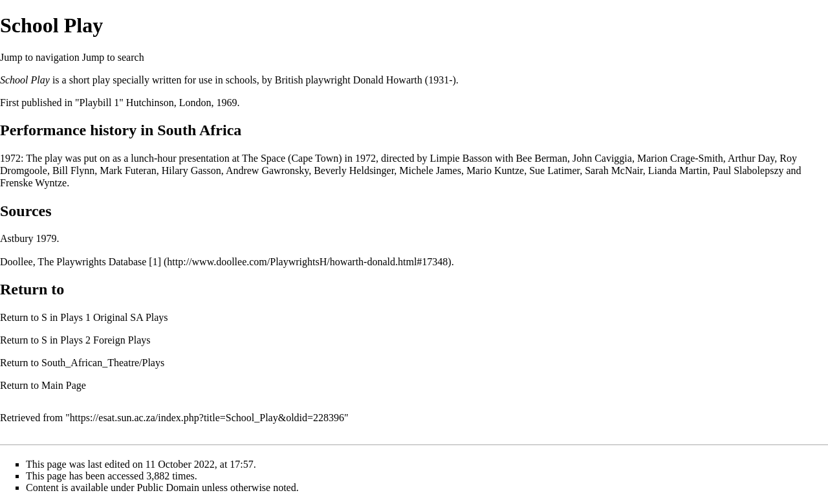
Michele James (430, 170)
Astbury (17, 238)
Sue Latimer (554, 170)
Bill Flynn (73, 170)
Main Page (64, 385)
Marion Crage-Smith (680, 158)
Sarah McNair (614, 170)
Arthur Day (751, 158)
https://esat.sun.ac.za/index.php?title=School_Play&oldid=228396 (207, 418)
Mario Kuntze (495, 170)
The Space (264, 158)
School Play (25, 80)
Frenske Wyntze (33, 183)
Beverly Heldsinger (354, 170)
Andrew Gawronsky (267, 170)
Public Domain (168, 488)
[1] (155, 262)
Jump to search (113, 57)
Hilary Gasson (191, 170)
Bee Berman (541, 158)
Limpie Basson (461, 158)
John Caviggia (602, 158)
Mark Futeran (128, 170)
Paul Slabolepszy (748, 170)
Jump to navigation (40, 57)
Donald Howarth (388, 80)
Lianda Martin (678, 170)
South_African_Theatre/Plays (103, 363)
